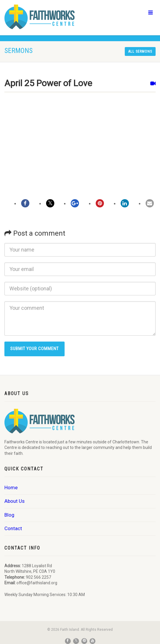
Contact (13, 528)
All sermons (140, 51)
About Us (15, 501)
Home (11, 487)
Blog (9, 515)
